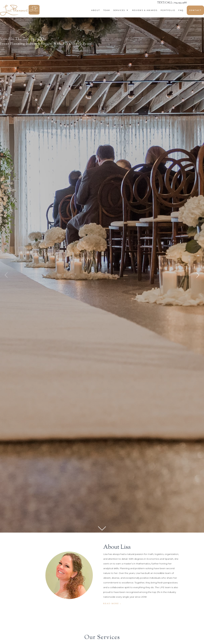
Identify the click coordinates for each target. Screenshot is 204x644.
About (96, 10)
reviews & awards (145, 10)
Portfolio (168, 10)
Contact (195, 10)
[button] (120, 10)
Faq (181, 10)
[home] (20, 10)
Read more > (112, 604)
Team (107, 10)
